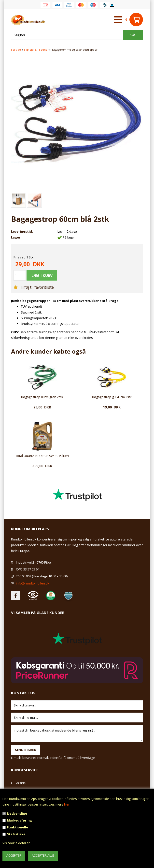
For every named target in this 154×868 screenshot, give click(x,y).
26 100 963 (24, 576)
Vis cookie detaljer (16, 843)
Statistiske (16, 834)
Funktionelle (17, 827)
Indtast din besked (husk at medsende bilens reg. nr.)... (77, 733)
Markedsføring (19, 820)
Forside (16, 50)
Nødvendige (17, 813)
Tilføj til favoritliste (34, 287)
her (67, 804)
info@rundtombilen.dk (33, 583)
